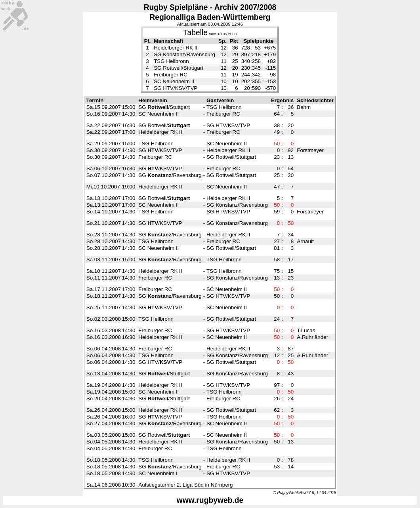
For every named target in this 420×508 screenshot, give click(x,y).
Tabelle (196, 33)
